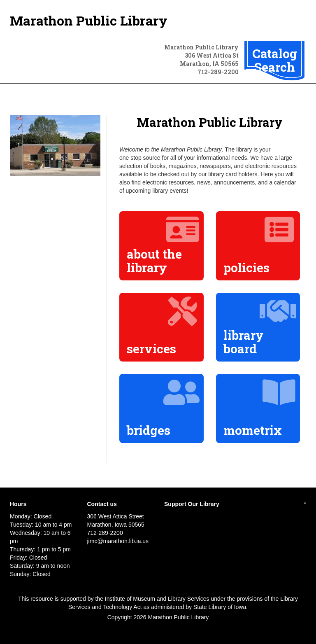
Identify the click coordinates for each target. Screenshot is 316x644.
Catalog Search (275, 60)
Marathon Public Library (89, 20)
